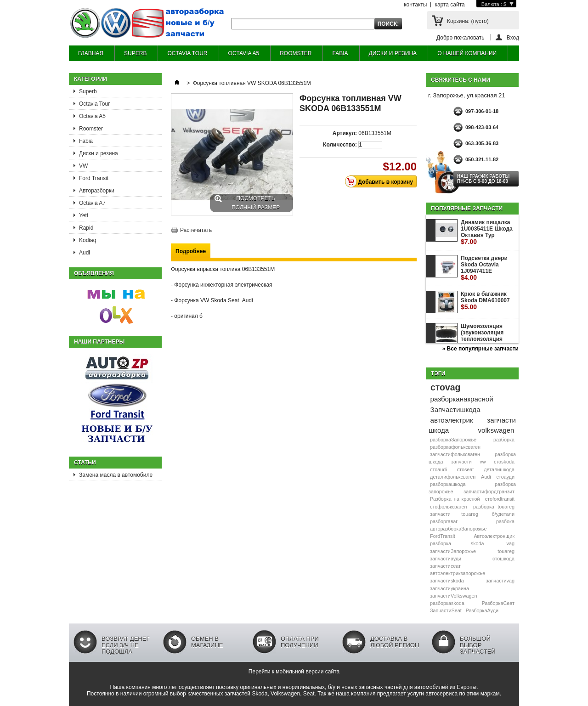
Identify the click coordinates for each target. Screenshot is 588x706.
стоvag (445, 387)
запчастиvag (500, 581)
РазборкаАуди (482, 610)
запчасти (461, 462)
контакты (415, 5)
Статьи (85, 463)
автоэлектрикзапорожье (458, 573)
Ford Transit (94, 178)
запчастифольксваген (455, 454)
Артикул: (345, 133)
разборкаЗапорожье (453, 440)
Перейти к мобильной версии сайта (294, 672)
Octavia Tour (94, 104)
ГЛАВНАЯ (91, 53)
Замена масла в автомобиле (116, 475)
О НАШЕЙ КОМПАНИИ (467, 53)
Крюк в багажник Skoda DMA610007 (485, 301)
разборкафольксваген (455, 447)
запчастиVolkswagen (453, 596)
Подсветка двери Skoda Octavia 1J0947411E (484, 268)
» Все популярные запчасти (481, 349)
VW (83, 166)
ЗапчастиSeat (446, 610)
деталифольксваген (453, 477)
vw (483, 462)
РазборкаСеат (498, 603)
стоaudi (438, 469)
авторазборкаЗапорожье (458, 529)
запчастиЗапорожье (453, 551)
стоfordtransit (500, 499)
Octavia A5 (92, 116)
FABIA (340, 53)
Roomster (91, 129)
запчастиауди (446, 559)
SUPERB (135, 53)
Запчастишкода (455, 409)
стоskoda (504, 462)
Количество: (340, 145)
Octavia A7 (92, 203)
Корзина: (468, 21)
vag (511, 543)
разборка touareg (494, 507)
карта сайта (449, 5)
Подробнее (191, 251)
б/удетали (503, 514)
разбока (505, 521)
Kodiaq (88, 240)
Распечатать (196, 230)
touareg (506, 551)
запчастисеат (445, 566)
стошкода (503, 559)
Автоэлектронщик (494, 536)
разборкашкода (448, 484)
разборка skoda (457, 543)
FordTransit (443, 536)
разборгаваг (444, 521)
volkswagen (496, 430)
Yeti (84, 215)
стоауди (505, 477)
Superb (88, 91)
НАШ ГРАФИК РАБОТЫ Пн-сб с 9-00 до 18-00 (483, 179)
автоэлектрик (452, 420)
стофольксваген (448, 507)
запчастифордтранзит (489, 491)
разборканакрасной (462, 399)
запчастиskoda (447, 581)
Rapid (86, 228)
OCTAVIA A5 (244, 53)
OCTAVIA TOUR (187, 53)
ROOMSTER (296, 53)
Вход (513, 37)
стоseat (466, 469)
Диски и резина (99, 153)
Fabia (86, 141)
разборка (504, 440)
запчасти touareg (454, 514)
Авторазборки (97, 191)
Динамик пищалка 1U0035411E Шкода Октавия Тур (487, 232)
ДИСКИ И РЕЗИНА (393, 53)
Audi (85, 253)
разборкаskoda (447, 603)
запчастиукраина (449, 588)
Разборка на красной (455, 499)
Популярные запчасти (467, 209)
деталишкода (499, 469)
